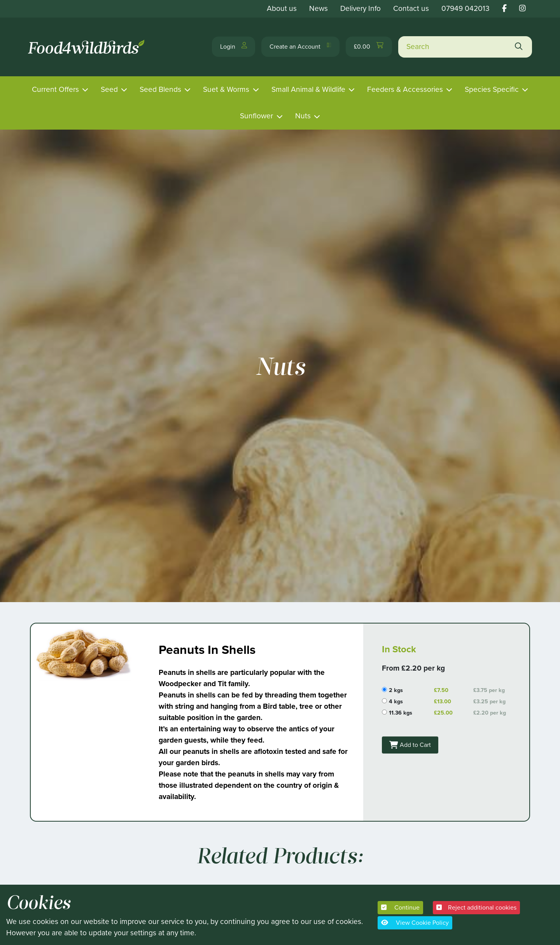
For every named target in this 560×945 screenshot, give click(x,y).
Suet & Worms (226, 89)
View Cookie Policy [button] (415, 923)
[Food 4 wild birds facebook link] (504, 8)
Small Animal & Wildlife (308, 89)
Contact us (411, 8)
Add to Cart (415, 743)
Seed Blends (160, 89)
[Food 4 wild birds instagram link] (522, 8)
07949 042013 (465, 8)
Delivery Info (360, 8)
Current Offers (55, 89)
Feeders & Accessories (405, 89)
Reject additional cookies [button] (476, 907)
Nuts (303, 116)
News (318, 8)
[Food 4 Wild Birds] (87, 47)
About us (282, 8)
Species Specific (492, 89)
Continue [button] (400, 907)
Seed (109, 89)
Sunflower (256, 116)
